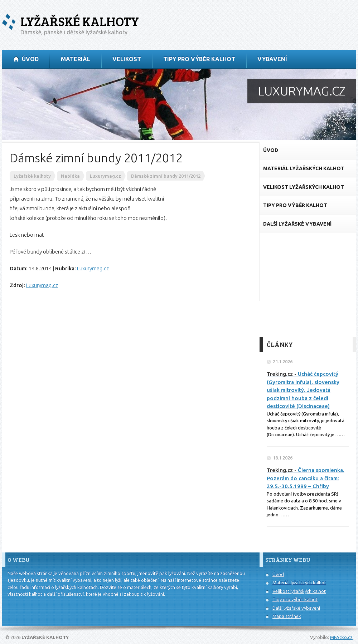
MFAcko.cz (341, 637)
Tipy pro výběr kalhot (295, 599)
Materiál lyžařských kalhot (299, 582)
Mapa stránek (287, 616)
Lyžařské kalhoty (80, 21)
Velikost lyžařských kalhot (299, 591)
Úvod (278, 574)
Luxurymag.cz (93, 268)
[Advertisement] (308, 285)
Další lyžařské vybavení (296, 608)
